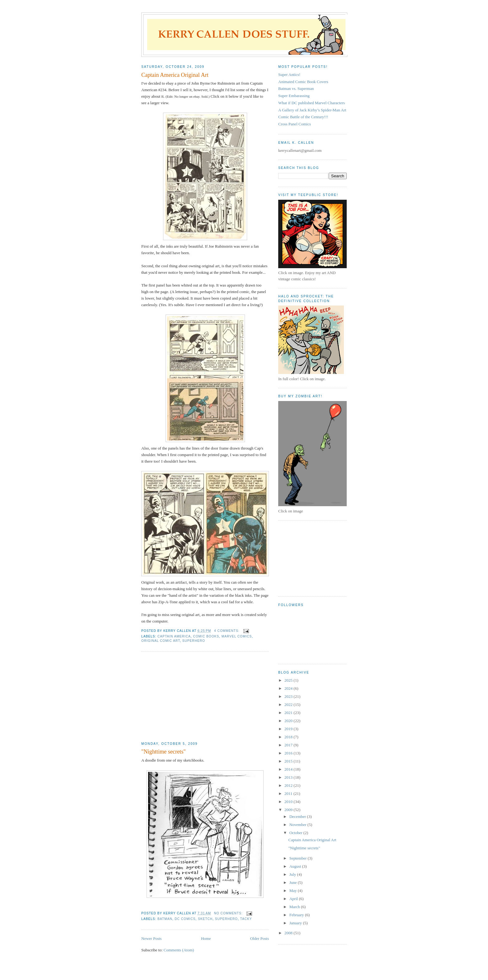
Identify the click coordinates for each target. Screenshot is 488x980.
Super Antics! (289, 75)
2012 (289, 785)
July (293, 874)
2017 (289, 745)
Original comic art (161, 641)
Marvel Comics (237, 636)
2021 (289, 713)
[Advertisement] (188, 697)
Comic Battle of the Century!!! (303, 117)
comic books (206, 636)
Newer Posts (151, 938)
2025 (289, 680)
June (294, 882)
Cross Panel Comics (295, 124)
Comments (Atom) (179, 950)
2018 (289, 737)
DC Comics (185, 919)
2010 (289, 802)
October (296, 833)
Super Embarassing (294, 96)
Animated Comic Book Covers (303, 82)
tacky (246, 919)
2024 (289, 688)
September (299, 858)
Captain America (174, 636)
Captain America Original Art (175, 75)
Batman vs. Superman (296, 89)
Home (206, 938)
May (294, 891)
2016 (289, 753)
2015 (289, 761)
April (294, 899)
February (297, 915)
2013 (289, 777)
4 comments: (227, 631)
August (296, 866)
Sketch (205, 919)
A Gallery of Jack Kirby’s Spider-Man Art (312, 110)
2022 (289, 705)
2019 (289, 729)
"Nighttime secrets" (164, 752)
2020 (289, 721)
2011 (289, 793)
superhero (194, 641)
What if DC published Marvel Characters (312, 103)
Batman (165, 919)
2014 (289, 769)
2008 (289, 933)
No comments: (229, 913)
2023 (289, 696)
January (296, 923)
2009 (289, 810)
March (295, 907)
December (298, 817)
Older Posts (260, 938)
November (298, 825)
